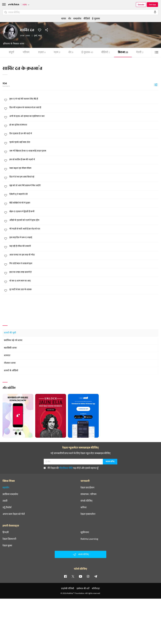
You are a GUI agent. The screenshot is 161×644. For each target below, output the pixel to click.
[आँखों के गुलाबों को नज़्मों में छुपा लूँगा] (84, 220)
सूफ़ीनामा (85, 532)
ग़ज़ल (42, 53)
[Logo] (14, 5)
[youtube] (80, 576)
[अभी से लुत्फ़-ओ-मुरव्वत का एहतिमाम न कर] (84, 116)
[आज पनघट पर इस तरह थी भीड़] (84, 255)
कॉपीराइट (96, 588)
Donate (141, 4)
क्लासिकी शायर (10, 348)
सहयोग (6, 487)
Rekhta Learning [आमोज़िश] (89, 539)
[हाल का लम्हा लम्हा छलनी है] (84, 272)
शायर (64, 18)
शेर (71, 53)
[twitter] (73, 576)
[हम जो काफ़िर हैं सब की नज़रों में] (84, 159)
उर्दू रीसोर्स (7, 507)
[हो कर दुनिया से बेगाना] (84, 125)
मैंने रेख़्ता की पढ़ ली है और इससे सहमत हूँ (71, 468)
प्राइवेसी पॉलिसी (68, 588)
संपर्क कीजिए (86, 501)
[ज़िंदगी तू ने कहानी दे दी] (84, 194)
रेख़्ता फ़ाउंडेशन (87, 487)
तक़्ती (5, 501)
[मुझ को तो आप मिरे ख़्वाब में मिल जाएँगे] (84, 185)
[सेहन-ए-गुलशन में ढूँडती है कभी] (84, 211)
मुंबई (36, 36)
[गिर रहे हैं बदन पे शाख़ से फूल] (84, 263)
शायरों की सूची (10, 333)
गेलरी (140, 53)
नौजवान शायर (10, 363)
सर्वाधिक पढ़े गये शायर (13, 340)
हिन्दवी (6, 532)
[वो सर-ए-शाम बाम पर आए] (84, 281)
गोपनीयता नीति (66, 468)
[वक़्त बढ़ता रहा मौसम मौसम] (84, 168)
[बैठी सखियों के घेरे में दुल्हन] (84, 203)
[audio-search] (155, 12)
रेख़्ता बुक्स (7, 545)
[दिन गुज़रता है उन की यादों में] (84, 133)
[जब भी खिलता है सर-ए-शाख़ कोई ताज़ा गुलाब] (84, 151)
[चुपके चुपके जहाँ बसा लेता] (84, 142)
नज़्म (57, 53)
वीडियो (105, 53)
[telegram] (96, 576)
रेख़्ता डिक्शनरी (9, 539)
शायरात (7, 356)
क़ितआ (123, 53)
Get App (152, 4)
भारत (40, 36)
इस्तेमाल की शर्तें (83, 588)
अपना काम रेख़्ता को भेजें (14, 514)
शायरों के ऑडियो (11, 371)
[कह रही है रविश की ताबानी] (84, 246)
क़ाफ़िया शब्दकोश (10, 494)
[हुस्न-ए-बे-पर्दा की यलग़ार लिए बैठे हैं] (84, 99)
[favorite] (6, 100)
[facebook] (65, 576)
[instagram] (88, 576)
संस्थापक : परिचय (88, 494)
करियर (84, 507)
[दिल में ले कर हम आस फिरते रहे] (84, 177)
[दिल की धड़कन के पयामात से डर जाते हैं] (84, 107)
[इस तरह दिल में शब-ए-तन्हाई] (84, 237)
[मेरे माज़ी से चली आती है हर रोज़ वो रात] (84, 229)
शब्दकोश (77, 18)
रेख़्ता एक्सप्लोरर (88, 514)
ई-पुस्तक (87, 53)
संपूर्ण (11, 53)
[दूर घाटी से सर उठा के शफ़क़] (84, 289)
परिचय (26, 53)
